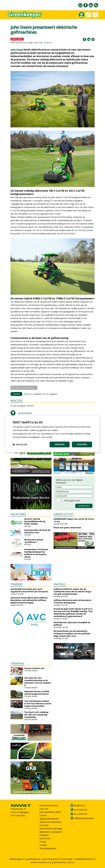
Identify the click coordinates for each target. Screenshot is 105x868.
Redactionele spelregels (51, 828)
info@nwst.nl (80, 805)
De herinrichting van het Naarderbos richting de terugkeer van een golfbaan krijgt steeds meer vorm (72, 633)
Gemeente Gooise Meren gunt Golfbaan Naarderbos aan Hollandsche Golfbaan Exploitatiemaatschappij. (29, 600)
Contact (43, 815)
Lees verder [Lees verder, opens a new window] (47, 437)
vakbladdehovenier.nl (84, 859)
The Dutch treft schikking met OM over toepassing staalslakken (36, 715)
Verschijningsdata (48, 848)
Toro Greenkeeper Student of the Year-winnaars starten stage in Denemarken (38, 704)
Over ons (44, 809)
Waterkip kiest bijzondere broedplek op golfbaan (72, 624)
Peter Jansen (16, 43)
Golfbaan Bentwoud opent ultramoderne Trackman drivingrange (72, 601)
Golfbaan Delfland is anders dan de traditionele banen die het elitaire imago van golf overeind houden (72, 591)
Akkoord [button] (82, 445)
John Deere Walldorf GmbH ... (24, 388)
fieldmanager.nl (16, 859)
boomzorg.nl (66, 859)
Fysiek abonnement (49, 805)
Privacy (43, 842)
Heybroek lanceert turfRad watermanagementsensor (37, 693)
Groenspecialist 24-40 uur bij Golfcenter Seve (37, 531)
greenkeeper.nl (33, 859)
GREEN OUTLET (64, 514)
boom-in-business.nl (40, 862)
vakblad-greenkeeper (84, 818)
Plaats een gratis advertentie (67, 528)
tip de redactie (25, 413)
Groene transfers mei (34, 668)
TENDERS (16, 584)
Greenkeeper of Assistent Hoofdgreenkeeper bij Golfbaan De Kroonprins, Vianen (36, 553)
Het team (44, 825)
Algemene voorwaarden (51, 832)
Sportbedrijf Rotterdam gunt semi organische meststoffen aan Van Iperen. (29, 590)
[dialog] (52, 434)
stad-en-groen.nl (50, 859)
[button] (20, 445)
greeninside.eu (59, 862)
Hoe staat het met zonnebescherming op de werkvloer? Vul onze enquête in (38, 682)
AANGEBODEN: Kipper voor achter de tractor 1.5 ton (74, 520)
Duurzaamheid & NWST (51, 812)
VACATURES (18, 514)
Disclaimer (44, 835)
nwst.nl (71, 862)
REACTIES (17, 401)
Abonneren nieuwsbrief (50, 822)
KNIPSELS (60, 584)
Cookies (43, 845)
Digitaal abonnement (49, 819)
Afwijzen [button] (60, 445)
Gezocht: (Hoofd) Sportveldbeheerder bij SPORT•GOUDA (35, 521)
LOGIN (16, 394)
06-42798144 (81, 814)
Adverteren (45, 838)
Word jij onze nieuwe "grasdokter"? (34, 541)
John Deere (17, 50)
